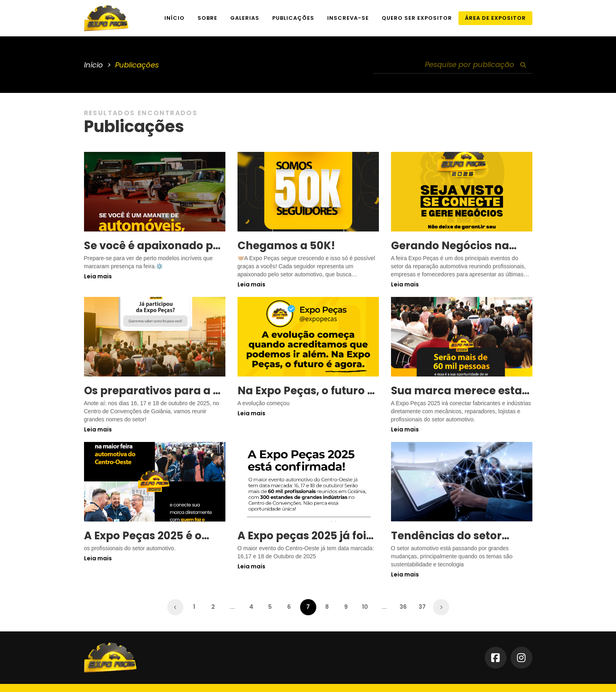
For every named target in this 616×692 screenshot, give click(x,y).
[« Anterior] (175, 607)
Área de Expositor (495, 18)
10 (365, 607)
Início (174, 18)
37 (422, 607)
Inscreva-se (348, 18)
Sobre (207, 18)
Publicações (293, 18)
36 (403, 607)
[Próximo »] (441, 607)
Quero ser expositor (417, 18)
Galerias (245, 18)
